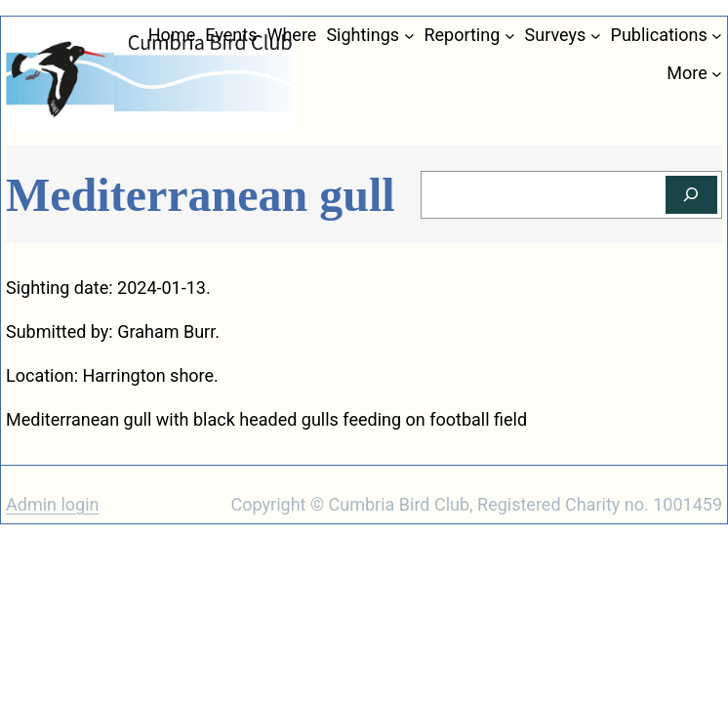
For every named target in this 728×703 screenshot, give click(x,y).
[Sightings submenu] (409, 36)
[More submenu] (717, 74)
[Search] (691, 195)
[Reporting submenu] (510, 36)
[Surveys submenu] (596, 36)
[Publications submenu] (717, 36)
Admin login (53, 504)
